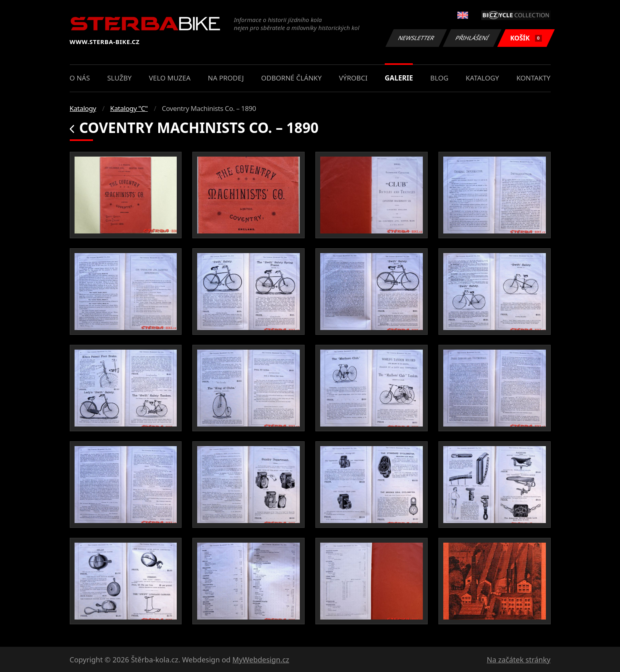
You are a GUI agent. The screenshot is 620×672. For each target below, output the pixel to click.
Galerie (399, 78)
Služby (119, 78)
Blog (439, 78)
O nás (80, 78)
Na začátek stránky (519, 660)
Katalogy (482, 78)
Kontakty (533, 78)
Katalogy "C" (129, 108)
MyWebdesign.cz (261, 660)
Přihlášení (472, 38)
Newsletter (416, 38)
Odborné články (292, 78)
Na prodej (226, 78)
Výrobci (353, 78)
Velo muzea (170, 78)
